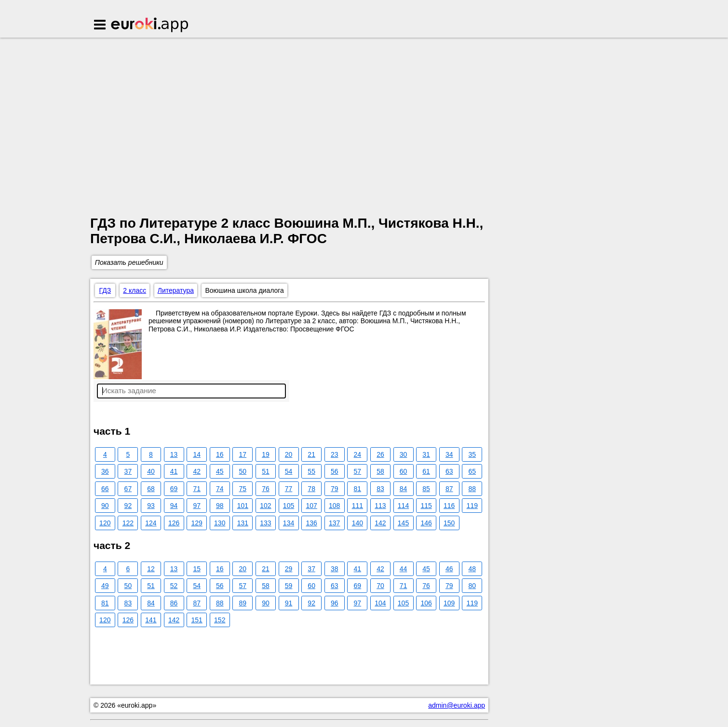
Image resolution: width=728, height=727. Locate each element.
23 (335, 454)
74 (220, 489)
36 (105, 471)
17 (243, 454)
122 (128, 523)
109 (449, 603)
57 (358, 471)
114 (403, 506)
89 (243, 603)
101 (243, 506)
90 (105, 506)
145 (403, 523)
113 (380, 506)
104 (380, 603)
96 (335, 603)
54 (289, 471)
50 (243, 471)
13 (174, 454)
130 (220, 523)
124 (151, 523)
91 (289, 603)
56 (335, 471)
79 (335, 489)
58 (380, 471)
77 (289, 489)
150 (449, 523)
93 (151, 506)
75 (243, 489)
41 (174, 471)
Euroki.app (150, 26)
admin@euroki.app (457, 705)
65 (472, 471)
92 (128, 506)
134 (289, 523)
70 (380, 586)
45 (220, 471)
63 (449, 471)
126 (174, 523)
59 (289, 586)
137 (334, 523)
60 (404, 471)
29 (289, 569)
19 (266, 454)
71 (197, 489)
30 (404, 454)
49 (105, 586)
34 (449, 454)
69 (174, 489)
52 (174, 586)
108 (334, 506)
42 (197, 471)
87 (449, 489)
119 (472, 506)
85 (426, 489)
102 (265, 506)
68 (151, 489)
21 (311, 454)
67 (128, 489)
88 (472, 489)
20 (289, 454)
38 (335, 569)
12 (151, 569)
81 (358, 489)
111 (357, 506)
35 (472, 454)
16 (220, 454)
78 (311, 489)
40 (151, 471)
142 (380, 523)
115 (426, 506)
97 (197, 506)
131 (243, 523)
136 (311, 523)
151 (196, 620)
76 (266, 489)
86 (174, 603)
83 (380, 489)
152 (220, 620)
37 (128, 471)
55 (311, 471)
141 (151, 620)
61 (426, 471)
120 (105, 523)
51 (266, 471)
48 (472, 569)
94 (174, 506)
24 (358, 454)
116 (449, 506)
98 (220, 506)
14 (197, 454)
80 (472, 586)
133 (265, 523)
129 (196, 523)
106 (426, 603)
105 (289, 506)
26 (380, 454)
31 (426, 454)
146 (426, 523)
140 (357, 523)
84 (404, 489)
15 (197, 569)
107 (311, 506)
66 (105, 489)
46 (449, 569)
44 (404, 569)
